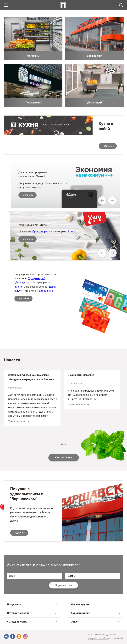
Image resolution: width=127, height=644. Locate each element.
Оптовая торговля (32, 613)
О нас (96, 622)
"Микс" (72, 232)
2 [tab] (65, 444)
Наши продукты (96, 605)
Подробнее (108, 146)
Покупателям (32, 605)
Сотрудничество (32, 622)
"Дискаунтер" (22, 283)
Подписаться (63, 585)
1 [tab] (62, 444)
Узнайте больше (19, 421)
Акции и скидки (96, 613)
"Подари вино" (45, 291)
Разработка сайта (98, 638)
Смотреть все (64, 457)
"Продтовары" (40, 232)
